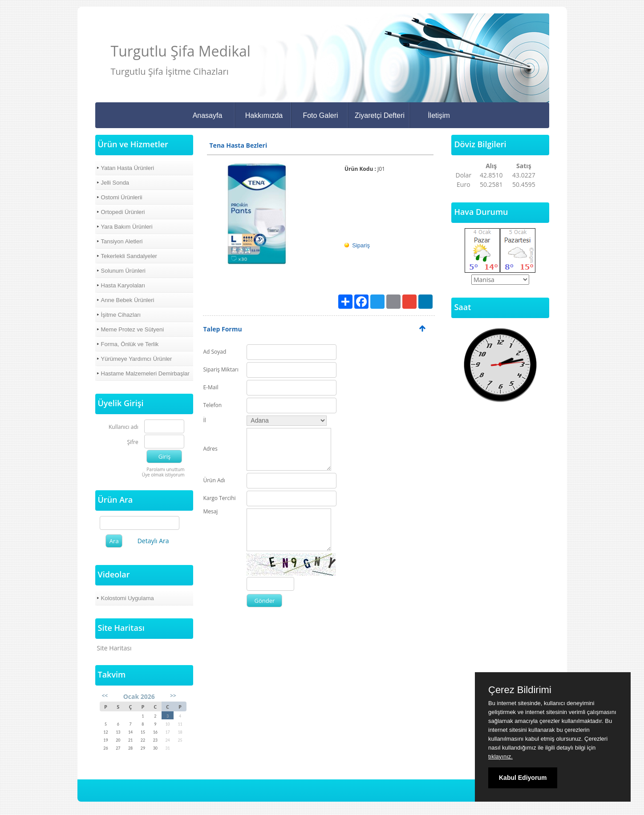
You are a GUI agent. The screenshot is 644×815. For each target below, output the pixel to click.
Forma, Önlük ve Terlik (130, 344)
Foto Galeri (320, 115)
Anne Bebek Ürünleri (128, 300)
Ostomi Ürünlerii (122, 197)
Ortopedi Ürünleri (123, 212)
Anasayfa (208, 115)
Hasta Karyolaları (123, 285)
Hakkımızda (264, 115)
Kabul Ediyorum (523, 778)
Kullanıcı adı (124, 427)
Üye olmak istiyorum (163, 475)
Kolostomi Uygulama (128, 598)
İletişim (439, 115)
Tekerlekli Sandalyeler (129, 256)
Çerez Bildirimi (520, 690)
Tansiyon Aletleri (122, 241)
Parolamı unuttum (165, 469)
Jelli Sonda (115, 183)
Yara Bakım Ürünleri (127, 227)
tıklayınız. (500, 756)
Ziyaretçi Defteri (380, 115)
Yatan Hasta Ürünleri (128, 168)
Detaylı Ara (153, 541)
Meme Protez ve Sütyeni (133, 329)
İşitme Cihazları (121, 315)
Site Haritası (114, 648)
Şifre (132, 442)
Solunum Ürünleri (123, 271)
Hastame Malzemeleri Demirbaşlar (145, 373)
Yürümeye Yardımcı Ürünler (137, 359)
